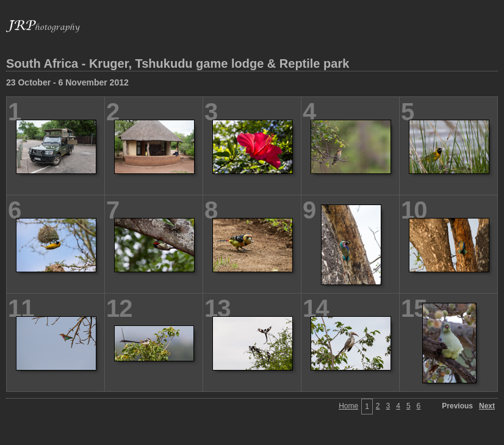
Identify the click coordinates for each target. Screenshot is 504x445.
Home (348, 406)
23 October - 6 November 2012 (67, 82)
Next (487, 406)
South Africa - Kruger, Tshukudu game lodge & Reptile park (178, 63)
